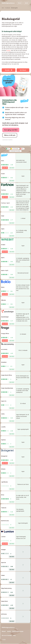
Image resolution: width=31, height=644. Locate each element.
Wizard (20, 3)
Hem (3, 8)
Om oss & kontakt (7, 635)
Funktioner (8, 8)
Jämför (26, 3)
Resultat (9, 70)
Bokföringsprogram (18, 631)
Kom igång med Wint (11, 130)
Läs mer (12, 168)
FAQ (14, 635)
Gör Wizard (23, 70)
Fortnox (8, 50)
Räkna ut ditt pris (10, 135)
